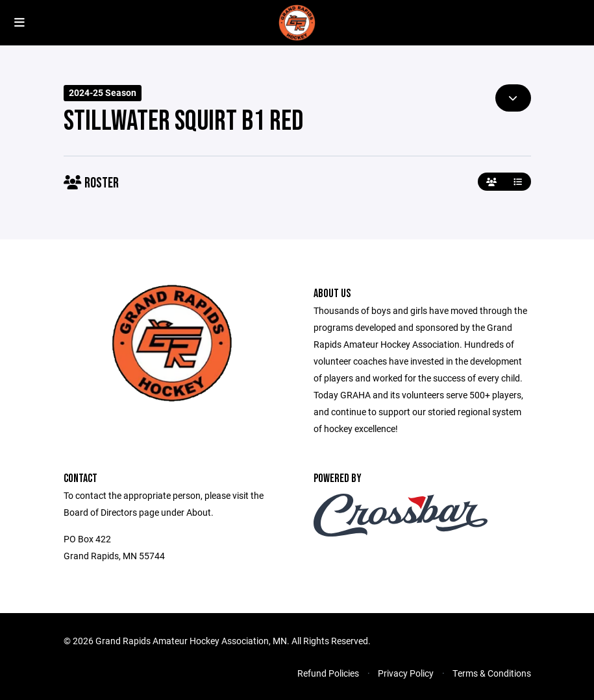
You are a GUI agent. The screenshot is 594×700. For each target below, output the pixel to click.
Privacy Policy (406, 673)
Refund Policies (328, 673)
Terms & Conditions (492, 673)
